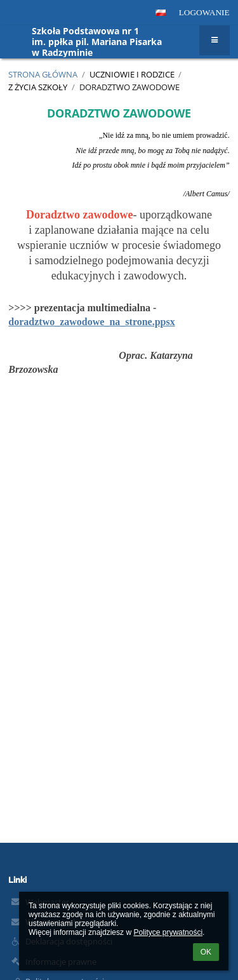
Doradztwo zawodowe (129, 87)
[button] (161, 13)
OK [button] (206, 952)
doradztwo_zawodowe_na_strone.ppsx (91, 322)
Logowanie (204, 12)
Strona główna (43, 74)
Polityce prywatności (168, 932)
